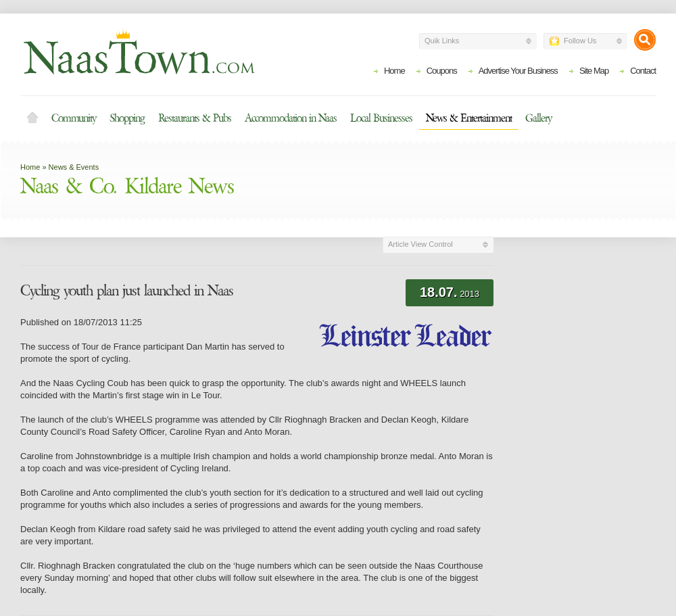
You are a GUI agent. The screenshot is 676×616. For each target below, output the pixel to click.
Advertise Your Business (518, 71)
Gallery (538, 118)
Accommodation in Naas (291, 118)
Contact (643, 71)
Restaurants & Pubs (195, 118)
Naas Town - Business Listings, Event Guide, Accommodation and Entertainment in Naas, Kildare (139, 51)
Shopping (127, 118)
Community (74, 118)
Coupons (442, 71)
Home (394, 71)
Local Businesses (381, 118)
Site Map (594, 71)
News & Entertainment (469, 118)
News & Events (74, 167)
